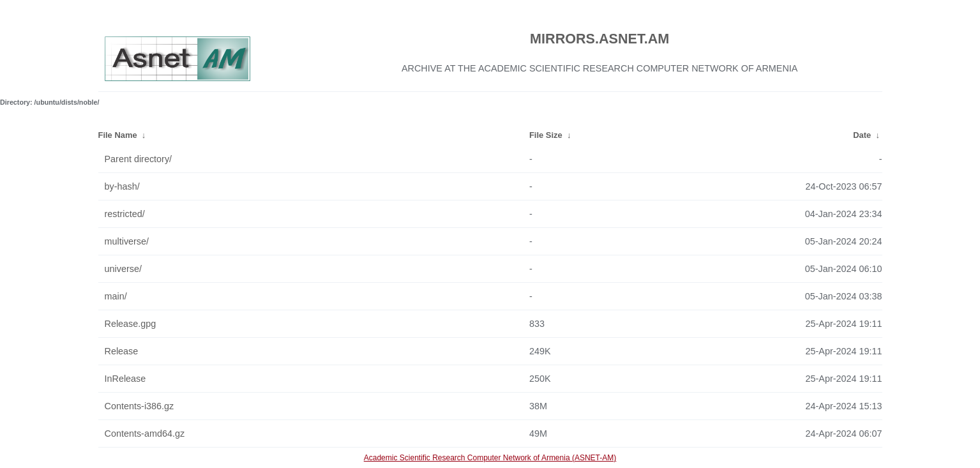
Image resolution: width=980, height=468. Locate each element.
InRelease (125, 379)
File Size (546, 135)
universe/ (123, 269)
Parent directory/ (139, 159)
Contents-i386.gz (139, 406)
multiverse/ (127, 241)
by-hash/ (122, 186)
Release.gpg (131, 324)
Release (122, 351)
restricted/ (125, 214)
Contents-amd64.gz (145, 434)
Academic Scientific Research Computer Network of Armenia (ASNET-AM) (490, 458)
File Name (118, 135)
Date (862, 135)
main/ (116, 296)
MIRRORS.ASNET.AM (599, 39)
